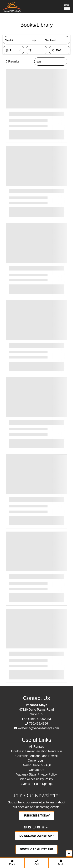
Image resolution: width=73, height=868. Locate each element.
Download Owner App (37, 836)
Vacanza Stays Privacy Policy (36, 775)
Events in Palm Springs (36, 784)
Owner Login (36, 761)
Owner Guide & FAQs (36, 765)
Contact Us (36, 770)
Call (36, 863)
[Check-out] (54, 40)
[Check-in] (14, 40)
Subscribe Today (37, 816)
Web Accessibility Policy (36, 779)
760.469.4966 (38, 724)
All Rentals (36, 747)
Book (61, 863)
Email (12, 863)
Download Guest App (36, 849)
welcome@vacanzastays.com (38, 728)
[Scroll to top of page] (69, 853)
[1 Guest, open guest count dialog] (13, 50)
